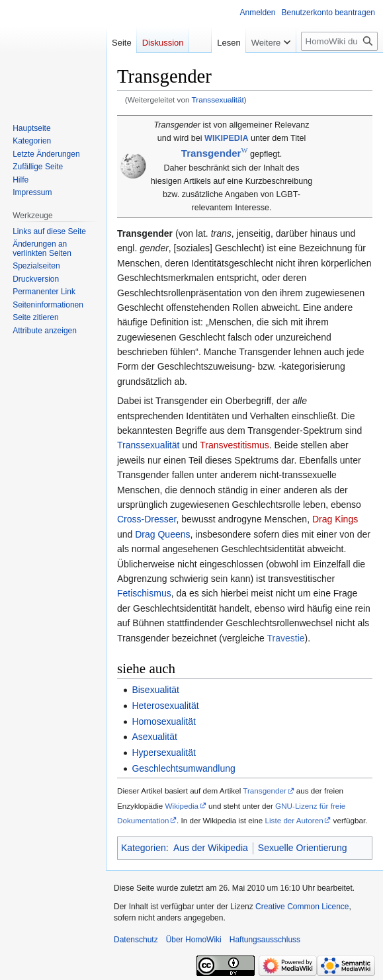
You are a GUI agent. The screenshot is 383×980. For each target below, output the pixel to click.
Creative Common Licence (302, 907)
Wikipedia (182, 806)
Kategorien (144, 848)
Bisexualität (155, 690)
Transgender (265, 791)
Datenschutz (136, 940)
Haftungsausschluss (265, 940)
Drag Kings (335, 519)
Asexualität (154, 737)
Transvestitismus (234, 445)
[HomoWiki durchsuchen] (339, 41)
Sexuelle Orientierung (303, 848)
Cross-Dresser (147, 519)
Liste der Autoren (294, 820)
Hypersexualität (164, 753)
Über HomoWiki (194, 940)
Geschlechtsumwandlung (183, 768)
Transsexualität (218, 100)
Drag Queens (162, 534)
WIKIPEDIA (226, 138)
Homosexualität (164, 721)
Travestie (285, 638)
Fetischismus (144, 593)
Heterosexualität (165, 706)
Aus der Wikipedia (211, 848)
